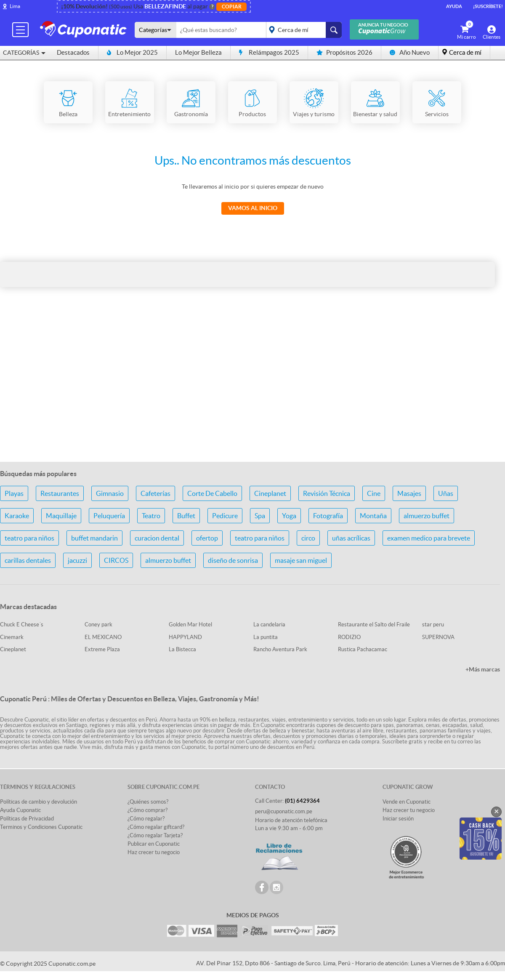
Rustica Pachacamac (363, 649)
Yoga (289, 516)
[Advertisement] (252, 389)
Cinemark (12, 637)
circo (308, 538)
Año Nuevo (410, 52)
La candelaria (269, 624)
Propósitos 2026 (344, 52)
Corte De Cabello (212, 493)
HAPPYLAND (185, 637)
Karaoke (17, 516)
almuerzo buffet (427, 516)
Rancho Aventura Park (280, 649)
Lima (15, 6)
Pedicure (225, 516)
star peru (433, 624)
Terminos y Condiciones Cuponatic (41, 827)
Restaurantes (60, 493)
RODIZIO (349, 637)
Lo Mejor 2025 (132, 52)
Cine (374, 493)
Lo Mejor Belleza (198, 52)
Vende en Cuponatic (407, 802)
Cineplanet (270, 493)
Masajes (409, 493)
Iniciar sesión (398, 819)
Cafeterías (155, 493)
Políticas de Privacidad (27, 819)
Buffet (186, 516)
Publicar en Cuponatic (154, 844)
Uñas (446, 493)
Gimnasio (110, 493)
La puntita (266, 637)
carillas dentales (28, 560)
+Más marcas (483, 669)
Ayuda (454, 6)
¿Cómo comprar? (148, 810)
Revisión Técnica (327, 493)
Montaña (373, 516)
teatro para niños (29, 538)
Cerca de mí (465, 52)
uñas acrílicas (351, 538)
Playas (14, 493)
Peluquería (109, 516)
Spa (260, 516)
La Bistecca (182, 649)
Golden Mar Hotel (190, 624)
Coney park (98, 624)
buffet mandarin (94, 538)
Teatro (151, 516)
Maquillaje (61, 516)
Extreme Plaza (102, 649)
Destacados (73, 52)
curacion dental (157, 538)
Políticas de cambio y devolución (39, 802)
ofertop (207, 538)
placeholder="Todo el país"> (302, 30)
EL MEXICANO (103, 637)
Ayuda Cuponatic (20, 810)
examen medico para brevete (429, 538)
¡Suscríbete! (488, 6)
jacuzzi (77, 560)
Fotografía (328, 516)
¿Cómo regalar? (146, 819)
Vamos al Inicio (253, 208)
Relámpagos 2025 (269, 52)
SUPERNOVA (438, 637)
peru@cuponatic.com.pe (284, 811)
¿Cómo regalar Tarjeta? (155, 835)
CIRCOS (116, 560)
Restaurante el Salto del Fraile (374, 624)
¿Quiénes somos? (148, 802)
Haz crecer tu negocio (154, 852)
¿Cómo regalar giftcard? (156, 827)
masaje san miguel (301, 560)
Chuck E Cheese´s (22, 624)
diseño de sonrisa (233, 560)
